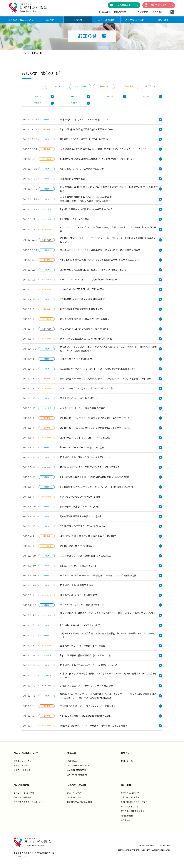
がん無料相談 (124, 5)
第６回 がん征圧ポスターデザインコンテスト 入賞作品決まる (90, 467)
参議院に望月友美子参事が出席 (76, 359)
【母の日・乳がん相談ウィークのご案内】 (80, 507)
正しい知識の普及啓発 (77, 774)
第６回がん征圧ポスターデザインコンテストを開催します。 (89, 705)
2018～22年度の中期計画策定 (77, 546)
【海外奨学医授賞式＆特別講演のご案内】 (81, 516)
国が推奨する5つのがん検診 (80, 802)
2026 (38, 97)
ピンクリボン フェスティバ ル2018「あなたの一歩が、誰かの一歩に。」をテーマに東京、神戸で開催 (108, 229)
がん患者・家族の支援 (77, 770)
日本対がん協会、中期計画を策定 (77, 585)
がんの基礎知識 (106, 20)
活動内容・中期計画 (22, 770)
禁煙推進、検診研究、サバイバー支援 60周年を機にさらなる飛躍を (94, 725)
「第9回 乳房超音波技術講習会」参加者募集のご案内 (86, 209)
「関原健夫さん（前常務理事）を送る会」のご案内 (84, 139)
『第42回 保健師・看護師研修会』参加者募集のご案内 (87, 129)
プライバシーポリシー (146, 845)
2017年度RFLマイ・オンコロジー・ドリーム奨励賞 (85, 438)
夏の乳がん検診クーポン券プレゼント (79, 398)
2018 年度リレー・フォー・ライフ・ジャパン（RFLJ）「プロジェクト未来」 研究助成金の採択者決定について (109, 240)
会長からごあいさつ (22, 760)
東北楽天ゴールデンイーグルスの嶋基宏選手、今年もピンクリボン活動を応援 (98, 576)
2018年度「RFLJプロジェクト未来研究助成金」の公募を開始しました (95, 418)
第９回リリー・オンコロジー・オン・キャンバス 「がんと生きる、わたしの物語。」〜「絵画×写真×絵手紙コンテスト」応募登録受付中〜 (108, 349)
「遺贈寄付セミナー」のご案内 (75, 219)
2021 (74, 103)
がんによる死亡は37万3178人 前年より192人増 (86, 388)
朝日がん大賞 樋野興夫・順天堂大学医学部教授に (85, 319)
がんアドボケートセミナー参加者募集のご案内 (83, 408)
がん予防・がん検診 (135, 20)
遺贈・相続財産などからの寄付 (134, 802)
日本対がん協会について (21, 20)
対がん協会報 (128, 86)
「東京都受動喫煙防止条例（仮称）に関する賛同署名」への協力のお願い (95, 477)
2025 (74, 97)
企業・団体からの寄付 (130, 797)
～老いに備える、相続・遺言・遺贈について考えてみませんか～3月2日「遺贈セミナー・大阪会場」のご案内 (109, 675)
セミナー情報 (80, 86)
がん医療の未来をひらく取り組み (28, 802)
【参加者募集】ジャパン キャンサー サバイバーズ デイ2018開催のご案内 (96, 487)
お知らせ (78, 20)
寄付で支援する (159, 5)
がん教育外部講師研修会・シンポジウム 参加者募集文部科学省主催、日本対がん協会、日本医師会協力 (109, 189)
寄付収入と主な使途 (130, 806)
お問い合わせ (120, 12)
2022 (38, 103)
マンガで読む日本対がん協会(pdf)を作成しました (86, 556)
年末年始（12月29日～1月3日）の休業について (85, 120)
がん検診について (75, 797)
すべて (32, 86)
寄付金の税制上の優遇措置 (133, 811)
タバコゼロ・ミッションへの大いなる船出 (80, 497)
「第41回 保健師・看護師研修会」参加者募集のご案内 (87, 655)
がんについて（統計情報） (25, 792)
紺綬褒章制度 (127, 815)
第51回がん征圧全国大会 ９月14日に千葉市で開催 (86, 339)
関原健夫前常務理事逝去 (73, 179)
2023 (146, 97)
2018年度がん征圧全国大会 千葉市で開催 (82, 289)
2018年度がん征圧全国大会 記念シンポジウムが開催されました (93, 270)
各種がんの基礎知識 (22, 797)
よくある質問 (104, 12)
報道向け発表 (151, 86)
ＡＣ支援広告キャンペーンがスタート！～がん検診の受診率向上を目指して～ (98, 369)
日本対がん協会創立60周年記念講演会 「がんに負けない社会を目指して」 (97, 159)
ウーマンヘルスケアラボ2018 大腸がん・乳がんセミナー (89, 280)
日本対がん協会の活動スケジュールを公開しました (85, 457)
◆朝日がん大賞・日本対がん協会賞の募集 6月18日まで (88, 536)
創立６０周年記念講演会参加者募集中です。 (82, 309)
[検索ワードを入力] (161, 12)
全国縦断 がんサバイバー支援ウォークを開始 (83, 645)
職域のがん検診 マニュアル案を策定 (79, 595)
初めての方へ (73, 760)
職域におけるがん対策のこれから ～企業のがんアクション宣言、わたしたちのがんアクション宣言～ (109, 615)
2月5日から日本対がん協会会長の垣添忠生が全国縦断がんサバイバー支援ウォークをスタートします (109, 635)
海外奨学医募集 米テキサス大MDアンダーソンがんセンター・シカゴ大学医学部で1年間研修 (106, 379)
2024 (110, 97)
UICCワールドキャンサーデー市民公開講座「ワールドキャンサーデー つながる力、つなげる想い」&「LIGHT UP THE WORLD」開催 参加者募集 (109, 695)
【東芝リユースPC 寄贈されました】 (78, 566)
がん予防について (75, 792)
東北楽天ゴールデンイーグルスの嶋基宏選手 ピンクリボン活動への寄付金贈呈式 (100, 250)
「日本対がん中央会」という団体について (80, 625)
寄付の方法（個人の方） (131, 792)
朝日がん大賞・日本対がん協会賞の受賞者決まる (84, 329)
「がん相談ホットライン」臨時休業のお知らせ (82, 169)
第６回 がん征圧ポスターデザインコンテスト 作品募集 (87, 685)
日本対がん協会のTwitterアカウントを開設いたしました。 (90, 665)
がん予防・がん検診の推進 (79, 765)
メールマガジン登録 (139, 12)
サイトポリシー (165, 845)
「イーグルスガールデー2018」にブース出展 (82, 448)
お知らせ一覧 (127, 760)
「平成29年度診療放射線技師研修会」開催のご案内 (86, 715)
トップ (24, 53)
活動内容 (49, 20)
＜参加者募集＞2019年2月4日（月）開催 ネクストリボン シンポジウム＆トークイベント (104, 149)
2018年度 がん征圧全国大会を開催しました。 (83, 299)
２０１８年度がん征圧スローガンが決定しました (83, 526)
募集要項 (104, 86)
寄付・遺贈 (163, 20)
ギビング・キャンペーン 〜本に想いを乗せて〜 (83, 605)
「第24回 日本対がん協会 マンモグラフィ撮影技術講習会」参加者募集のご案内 (99, 260)
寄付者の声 (126, 820)
